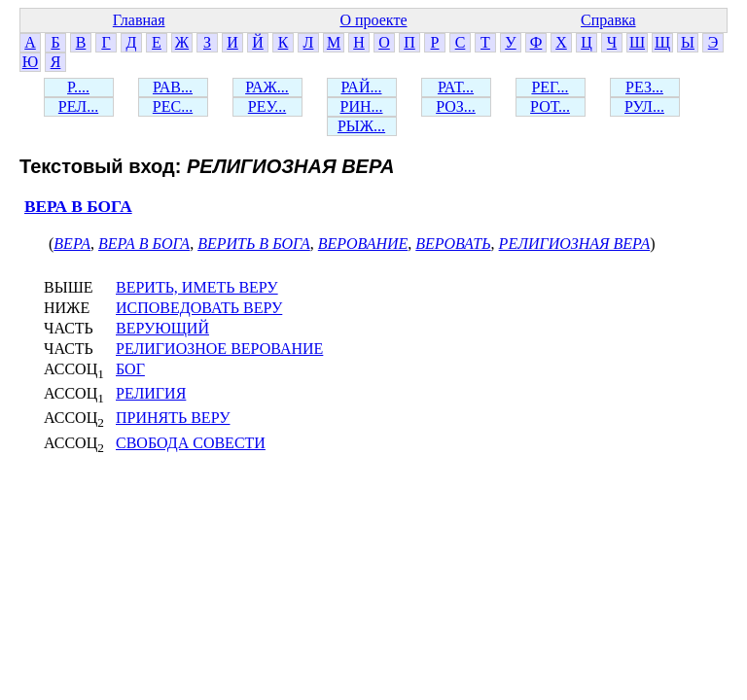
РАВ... (173, 87)
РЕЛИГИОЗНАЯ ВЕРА (575, 244)
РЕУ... (267, 106)
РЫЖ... (361, 126)
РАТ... (456, 87)
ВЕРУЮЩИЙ (162, 328)
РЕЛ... (78, 106)
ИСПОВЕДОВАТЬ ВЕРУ (199, 308)
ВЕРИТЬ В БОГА (254, 244)
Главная (139, 20)
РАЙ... (362, 87)
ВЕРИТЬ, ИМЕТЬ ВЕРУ (197, 287)
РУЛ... (644, 106)
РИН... (361, 106)
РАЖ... (267, 87)
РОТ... (550, 106)
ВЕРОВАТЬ (453, 244)
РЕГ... (550, 87)
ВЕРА (72, 244)
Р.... (78, 87)
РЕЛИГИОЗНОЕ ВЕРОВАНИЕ (219, 349)
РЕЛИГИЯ (151, 393)
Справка (608, 20)
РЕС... (173, 106)
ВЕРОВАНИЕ (363, 244)
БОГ (130, 369)
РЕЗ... (644, 87)
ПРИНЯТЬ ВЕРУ (173, 418)
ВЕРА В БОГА (78, 207)
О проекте (373, 20)
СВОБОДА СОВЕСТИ (191, 443)
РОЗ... (456, 106)
